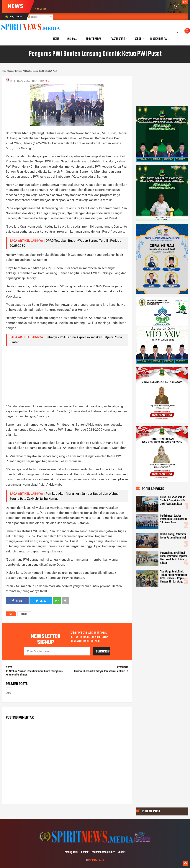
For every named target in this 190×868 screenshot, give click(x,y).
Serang (24, 614)
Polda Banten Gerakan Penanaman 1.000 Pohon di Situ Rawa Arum (174, 519)
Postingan (32, 17)
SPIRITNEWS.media (96, 860)
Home (56, 39)
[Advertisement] (67, 375)
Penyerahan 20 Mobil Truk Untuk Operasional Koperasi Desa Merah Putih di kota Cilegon (174, 558)
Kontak (85, 852)
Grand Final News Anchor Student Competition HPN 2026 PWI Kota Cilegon (173, 501)
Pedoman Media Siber (103, 852)
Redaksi (122, 852)
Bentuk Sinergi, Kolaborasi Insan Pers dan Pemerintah (173, 536)
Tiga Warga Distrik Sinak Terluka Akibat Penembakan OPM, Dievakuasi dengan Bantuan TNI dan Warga (174, 577)
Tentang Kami (71, 852)
